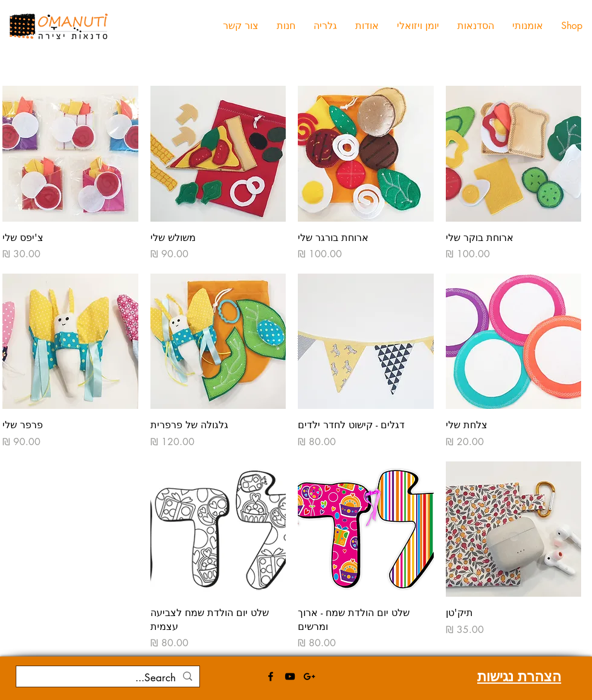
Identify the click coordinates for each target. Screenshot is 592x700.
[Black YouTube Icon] (290, 676)
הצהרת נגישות (519, 676)
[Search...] (109, 678)
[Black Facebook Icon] (271, 676)
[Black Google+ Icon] (309, 676)
